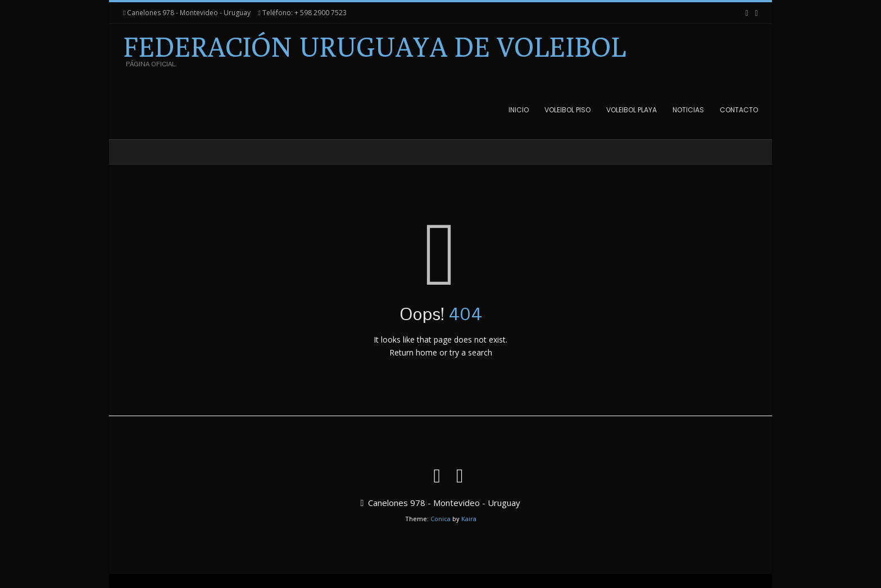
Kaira (469, 519)
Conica (440, 519)
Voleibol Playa (632, 110)
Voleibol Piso (567, 110)
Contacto (739, 110)
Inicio (519, 110)
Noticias (688, 110)
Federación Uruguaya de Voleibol (374, 47)
